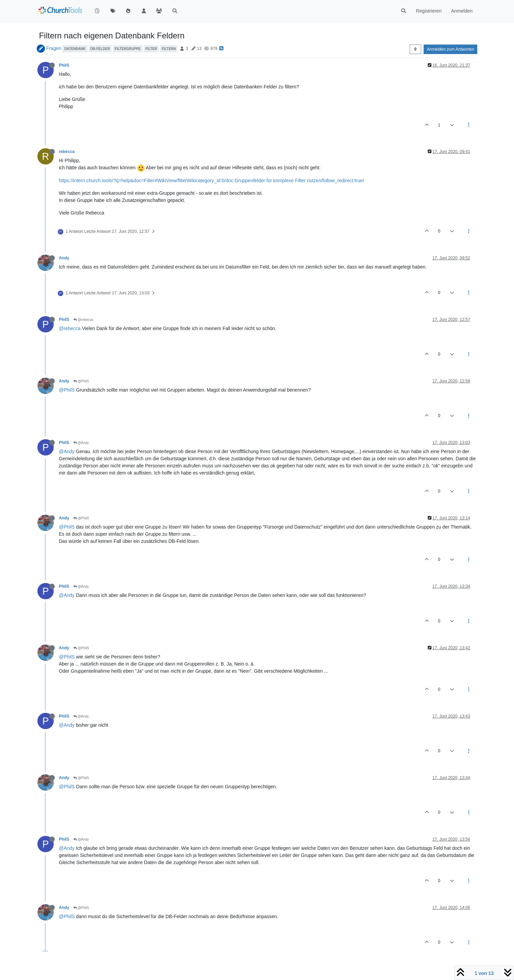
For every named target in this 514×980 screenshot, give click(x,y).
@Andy (81, 443)
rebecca (67, 152)
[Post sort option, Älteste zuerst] (415, 49)
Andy (64, 258)
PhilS (64, 65)
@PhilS (81, 381)
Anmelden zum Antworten (450, 49)
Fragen (54, 48)
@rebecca (83, 320)
